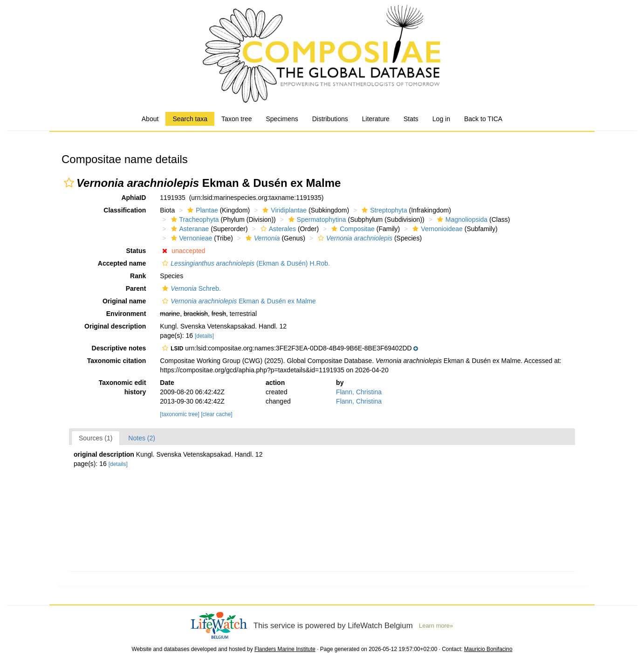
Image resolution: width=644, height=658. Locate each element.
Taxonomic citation (117, 361)
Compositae (352, 229)
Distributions (330, 119)
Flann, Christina (359, 392)
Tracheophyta (194, 219)
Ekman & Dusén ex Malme (238, 301)
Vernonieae (191, 238)
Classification (125, 210)
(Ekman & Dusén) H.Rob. (245, 263)
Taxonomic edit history (123, 387)
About (150, 119)
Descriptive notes (119, 348)
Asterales (277, 229)
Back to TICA (483, 119)
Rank (138, 276)
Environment (126, 314)
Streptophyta (383, 210)
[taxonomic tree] (180, 414)
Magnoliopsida (461, 219)
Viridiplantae (283, 210)
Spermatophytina (316, 219)
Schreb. (190, 288)
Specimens (282, 119)
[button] (69, 183)
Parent (136, 288)
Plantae (201, 210)
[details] (204, 336)
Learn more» (436, 626)
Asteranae (189, 229)
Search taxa (190, 119)
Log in (441, 119)
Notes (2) (142, 438)
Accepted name (122, 263)
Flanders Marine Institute (285, 649)
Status (136, 251)
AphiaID (134, 198)
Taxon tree (236, 119)
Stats (411, 119)
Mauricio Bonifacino (488, 649)
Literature (376, 119)
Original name (124, 301)
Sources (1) (96, 438)
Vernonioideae (436, 229)
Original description (115, 326)
